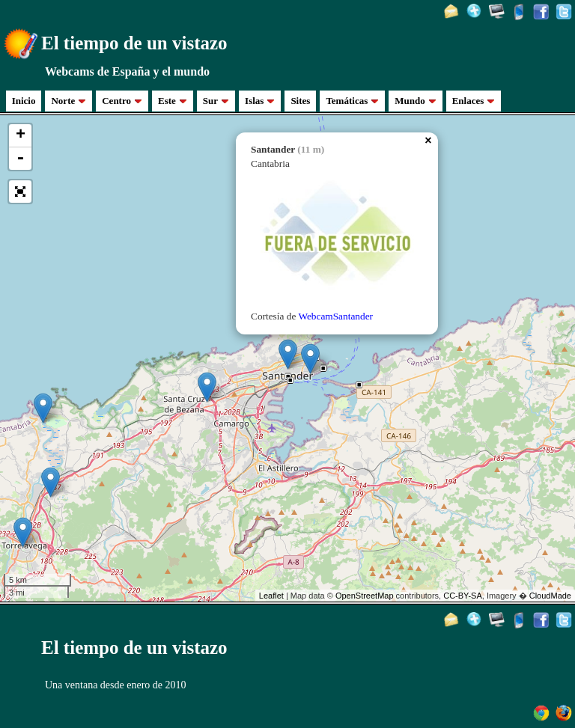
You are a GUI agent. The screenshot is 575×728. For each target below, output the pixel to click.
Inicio (24, 101)
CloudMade (550, 596)
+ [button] (21, 135)
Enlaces (474, 101)
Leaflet (271, 596)
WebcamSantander (335, 316)
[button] (20, 192)
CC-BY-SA (463, 596)
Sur (216, 101)
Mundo (415, 101)
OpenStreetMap (365, 596)
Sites (300, 101)
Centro (122, 101)
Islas (260, 101)
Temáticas (352, 101)
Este (173, 101)
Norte (69, 101)
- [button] (20, 159)
